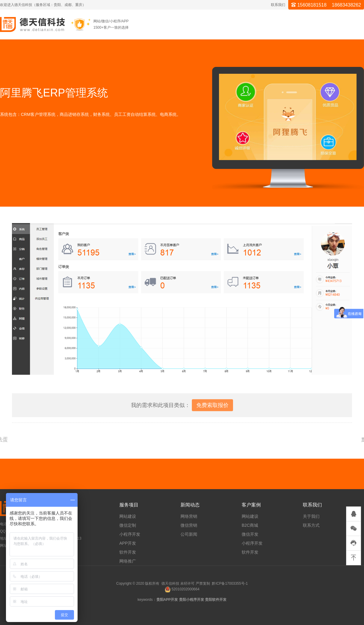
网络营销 (189, 516)
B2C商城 (250, 525)
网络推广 (128, 561)
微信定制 (128, 525)
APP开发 (128, 543)
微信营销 (189, 525)
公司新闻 (189, 534)
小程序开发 (130, 534)
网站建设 (128, 516)
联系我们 (278, 5)
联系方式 (311, 525)
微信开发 (250, 534)
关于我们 (311, 516)
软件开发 (128, 552)
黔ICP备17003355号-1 (230, 583)
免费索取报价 (212, 411)
